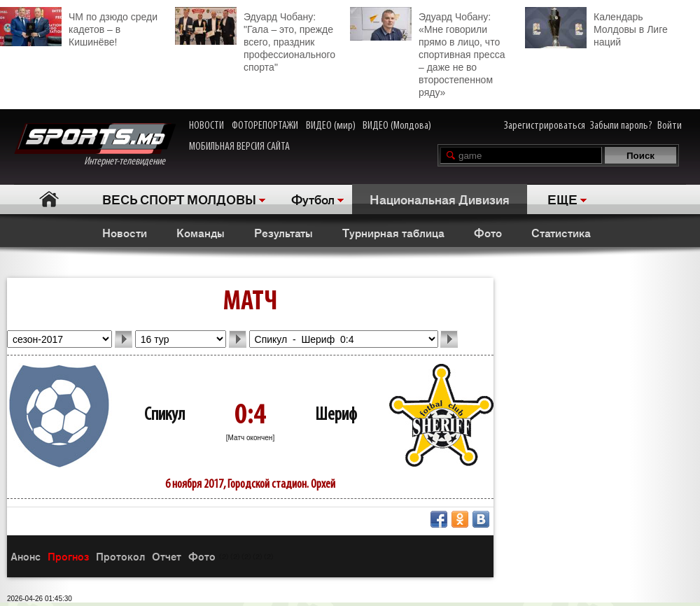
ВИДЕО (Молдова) (397, 126)
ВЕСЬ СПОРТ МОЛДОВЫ (179, 199)
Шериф (336, 415)
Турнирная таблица (393, 232)
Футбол (313, 199)
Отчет (167, 556)
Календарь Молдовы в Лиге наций (596, 28)
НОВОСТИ (206, 126)
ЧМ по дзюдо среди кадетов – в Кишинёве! (79, 27)
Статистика (561, 232)
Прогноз (68, 556)
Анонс (26, 556)
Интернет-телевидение (95, 145)
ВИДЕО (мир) (331, 126)
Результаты (283, 232)
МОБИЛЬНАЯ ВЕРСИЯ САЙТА (239, 147)
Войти (670, 126)
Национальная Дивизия (440, 199)
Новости (125, 232)
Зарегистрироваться (545, 126)
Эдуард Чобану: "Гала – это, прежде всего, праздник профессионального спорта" (255, 40)
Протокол (120, 556)
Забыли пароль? (621, 126)
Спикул (164, 415)
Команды (201, 232)
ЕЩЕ (562, 199)
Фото (488, 232)
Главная (49, 199)
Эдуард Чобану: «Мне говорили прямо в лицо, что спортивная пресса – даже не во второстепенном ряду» (427, 52)
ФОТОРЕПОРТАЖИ (265, 126)
